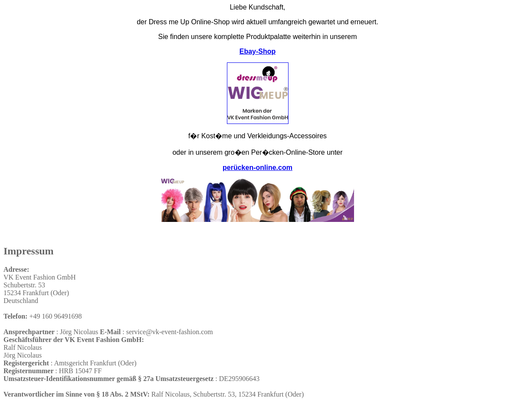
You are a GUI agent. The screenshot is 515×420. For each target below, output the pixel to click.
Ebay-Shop (258, 51)
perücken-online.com (257, 168)
